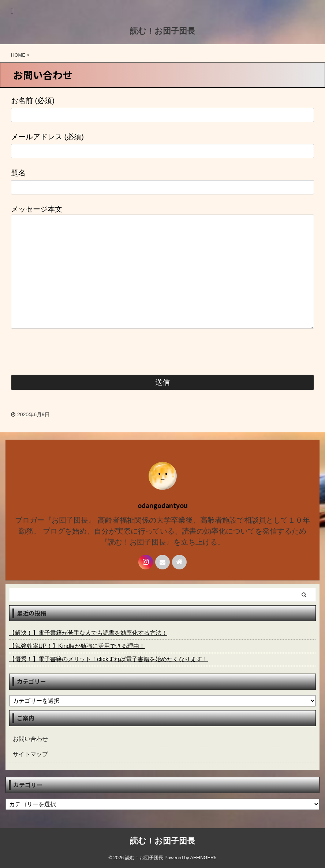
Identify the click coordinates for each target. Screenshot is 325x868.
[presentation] (67, 353)
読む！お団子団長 (162, 31)
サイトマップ (30, 754)
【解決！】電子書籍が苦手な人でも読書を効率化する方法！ (88, 633)
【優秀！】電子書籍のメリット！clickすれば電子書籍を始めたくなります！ (109, 659)
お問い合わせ (30, 739)
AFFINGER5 (203, 858)
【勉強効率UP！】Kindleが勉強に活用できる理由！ (77, 646)
